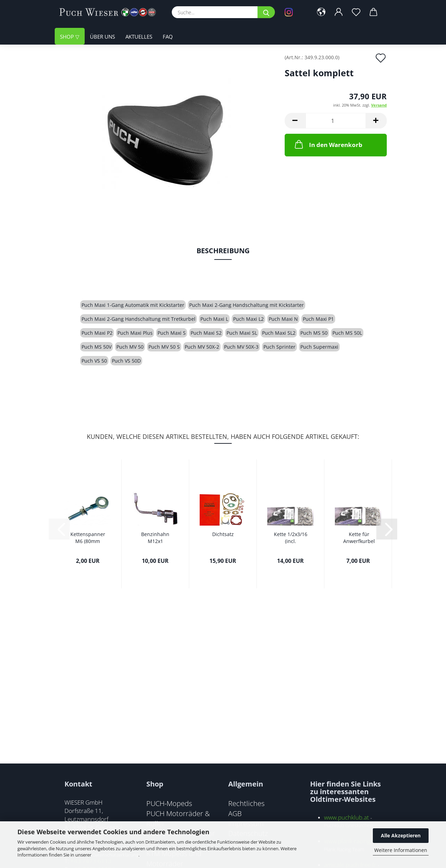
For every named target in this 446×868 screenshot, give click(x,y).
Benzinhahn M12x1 (155, 538)
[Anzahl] (336, 121)
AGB (235, 813)
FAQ (168, 37)
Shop (68, 37)
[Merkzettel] (356, 12)
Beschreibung (223, 251)
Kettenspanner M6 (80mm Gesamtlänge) (88, 538)
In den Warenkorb (328, 144)
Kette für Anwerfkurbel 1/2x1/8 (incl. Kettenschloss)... (359, 538)
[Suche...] (266, 12)
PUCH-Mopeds (169, 803)
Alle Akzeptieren (401, 835)
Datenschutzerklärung (115, 855)
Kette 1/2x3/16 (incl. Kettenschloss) (290, 538)
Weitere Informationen (401, 850)
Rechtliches (246, 803)
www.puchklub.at (347, 817)
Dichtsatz (223, 534)
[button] (321, 12)
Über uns (102, 37)
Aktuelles (139, 37)
